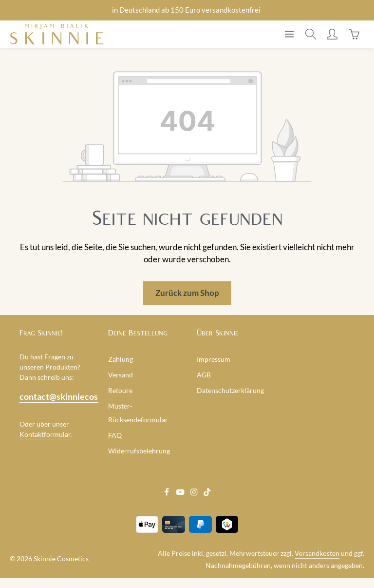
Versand (121, 375)
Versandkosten (317, 553)
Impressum (214, 359)
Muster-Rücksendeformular (138, 413)
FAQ (115, 435)
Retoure (120, 390)
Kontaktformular (45, 434)
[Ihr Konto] (332, 34)
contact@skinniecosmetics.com (54, 396)
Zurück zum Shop (187, 293)
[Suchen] (311, 34)
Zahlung (121, 359)
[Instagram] (195, 493)
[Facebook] (168, 493)
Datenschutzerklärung (230, 390)
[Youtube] (181, 493)
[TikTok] (207, 493)
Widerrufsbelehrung (139, 451)
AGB (204, 375)
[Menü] (289, 34)
